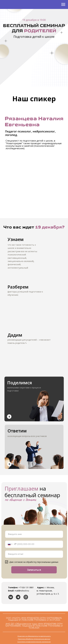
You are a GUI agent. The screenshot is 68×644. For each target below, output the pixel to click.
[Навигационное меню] (63, 4)
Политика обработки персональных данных (34, 639)
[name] (34, 534)
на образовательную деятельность (38, 636)
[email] (34, 554)
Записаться (34, 570)
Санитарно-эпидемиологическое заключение (34, 642)
